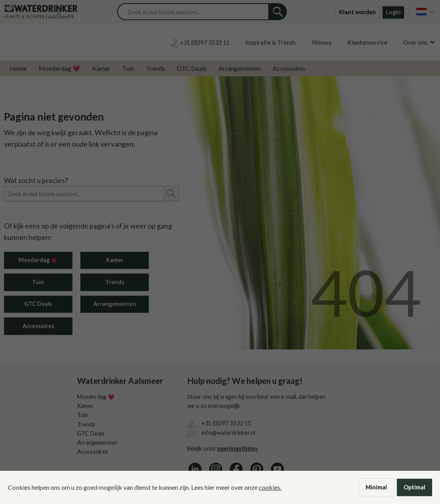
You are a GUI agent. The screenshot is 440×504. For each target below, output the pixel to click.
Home (18, 68)
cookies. (270, 487)
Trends (156, 68)
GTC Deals (192, 68)
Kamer (101, 68)
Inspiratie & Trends (271, 42)
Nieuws (322, 42)
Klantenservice (367, 42)
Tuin (128, 68)
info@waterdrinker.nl (228, 433)
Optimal (414, 487)
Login (393, 12)
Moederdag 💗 (60, 68)
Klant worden (357, 12)
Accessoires (289, 68)
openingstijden (237, 448)
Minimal (376, 487)
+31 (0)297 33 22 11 (226, 423)
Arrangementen (240, 68)
